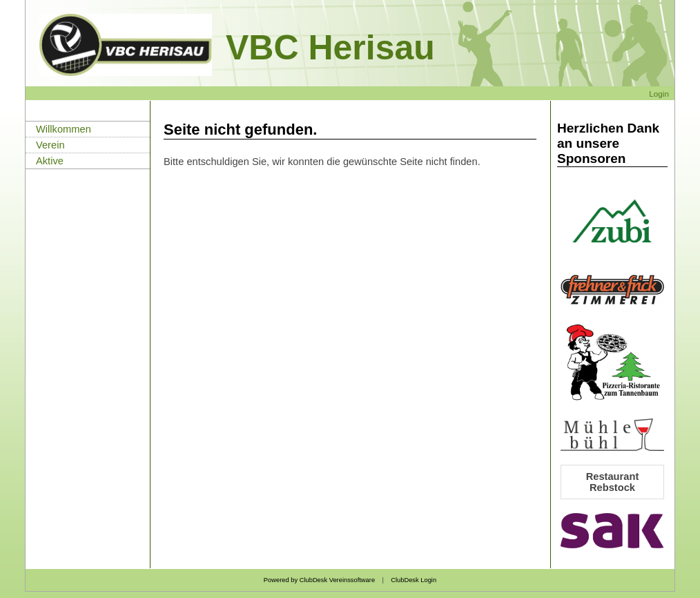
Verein (50, 145)
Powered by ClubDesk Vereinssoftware (319, 580)
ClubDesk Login (414, 580)
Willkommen (64, 129)
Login (659, 94)
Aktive (50, 161)
